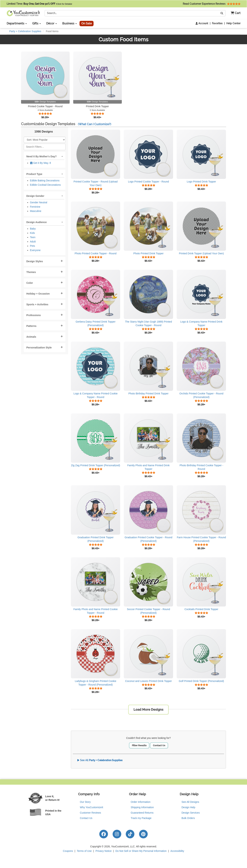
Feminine (35, 207)
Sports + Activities (37, 304)
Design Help (188, 807)
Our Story (85, 802)
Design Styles (35, 261)
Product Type (34, 174)
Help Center (233, 23)
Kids (32, 233)
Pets (33, 246)
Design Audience (37, 222)
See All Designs (190, 802)
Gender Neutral (39, 202)
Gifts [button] (37, 23)
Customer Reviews (90, 813)
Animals (31, 337)
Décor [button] (52, 23)
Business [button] (70, 23)
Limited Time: (39, 4)
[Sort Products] (45, 140)
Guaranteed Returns (142, 813)
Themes (31, 272)
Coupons (68, 851)
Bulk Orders (188, 818)
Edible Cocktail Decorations (45, 185)
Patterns (31, 326)
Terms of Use (84, 851)
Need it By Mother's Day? (42, 156)
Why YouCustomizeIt (91, 807)
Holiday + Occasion (38, 294)
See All (100, 760)
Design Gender (35, 196)
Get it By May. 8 (40, 163)
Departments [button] (17, 23)
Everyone (35, 250)
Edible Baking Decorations (45, 180)
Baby (33, 229)
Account (202, 23)
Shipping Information (142, 807)
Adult (33, 242)
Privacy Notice (104, 851)
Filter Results (139, 745)
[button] (234, 13)
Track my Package (141, 818)
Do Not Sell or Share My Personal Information (141, 851)
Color (30, 283)
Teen (33, 237)
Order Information (141, 802)
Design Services (191, 813)
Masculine (36, 211)
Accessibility (177, 851)
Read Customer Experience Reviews (212, 4)
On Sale (87, 23)
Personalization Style (39, 348)
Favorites (217, 23)
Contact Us (159, 745)
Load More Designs (148, 710)
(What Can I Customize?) (95, 124)
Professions (34, 315)
